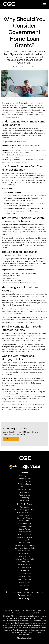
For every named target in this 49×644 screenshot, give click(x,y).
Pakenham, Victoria (25, 562)
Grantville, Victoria (25, 543)
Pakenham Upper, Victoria (24, 559)
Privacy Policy (24, 586)
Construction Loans (24, 481)
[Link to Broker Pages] (28, 599)
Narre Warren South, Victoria (25, 548)
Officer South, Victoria (25, 554)
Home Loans (25, 487)
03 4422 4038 (25, 595)
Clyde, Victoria (24, 521)
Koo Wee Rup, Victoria (25, 537)
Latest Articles (24, 583)
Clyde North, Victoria (24, 518)
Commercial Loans (25, 479)
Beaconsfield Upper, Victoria (24, 510)
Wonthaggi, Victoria (25, 567)
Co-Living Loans (25, 476)
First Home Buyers (24, 484)
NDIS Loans (25, 492)
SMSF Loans (25, 500)
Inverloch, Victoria (25, 534)
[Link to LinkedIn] (25, 599)
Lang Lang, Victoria (25, 540)
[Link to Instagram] (23, 599)
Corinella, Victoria (25, 524)
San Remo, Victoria (24, 565)
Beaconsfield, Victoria (25, 513)
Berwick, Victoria (25, 515)
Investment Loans (25, 490)
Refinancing (25, 498)
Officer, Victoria (25, 556)
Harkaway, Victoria (24, 532)
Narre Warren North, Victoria (25, 545)
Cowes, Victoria (24, 529)
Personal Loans (25, 495)
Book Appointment (11, 439)
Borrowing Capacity (25, 574)
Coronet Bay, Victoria (25, 526)
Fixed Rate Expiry (25, 579)
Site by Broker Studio (24, 638)
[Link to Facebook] (20, 599)
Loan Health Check (24, 577)
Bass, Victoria (25, 507)
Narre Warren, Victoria (25, 551)
